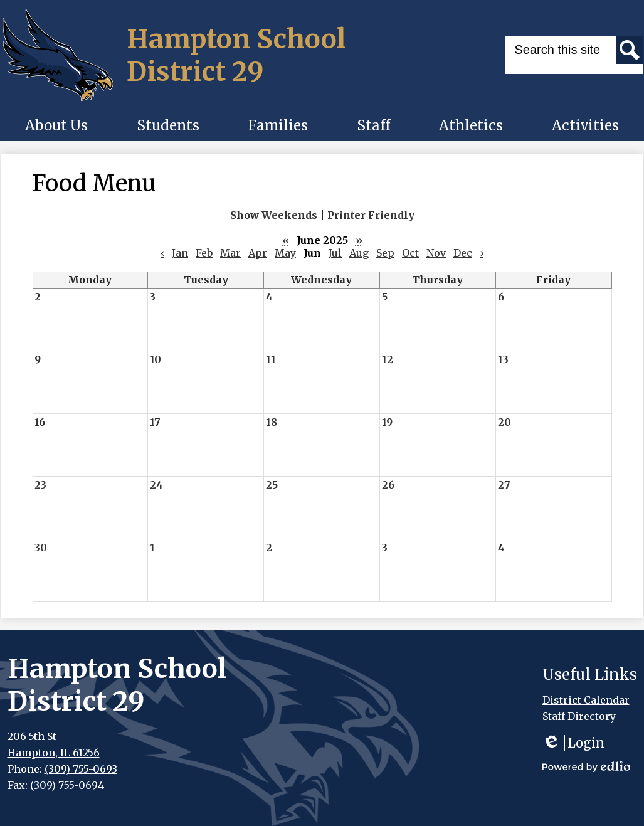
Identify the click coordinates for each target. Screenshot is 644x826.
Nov (436, 253)
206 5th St (32, 736)
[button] (56, 125)
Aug (359, 253)
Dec (463, 253)
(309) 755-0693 (81, 769)
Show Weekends (274, 215)
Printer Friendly (371, 215)
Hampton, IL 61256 (54, 753)
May (285, 253)
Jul (335, 253)
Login (573, 743)
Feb (204, 253)
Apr (258, 253)
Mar (230, 253)
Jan (180, 253)
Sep (385, 253)
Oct (410, 253)
